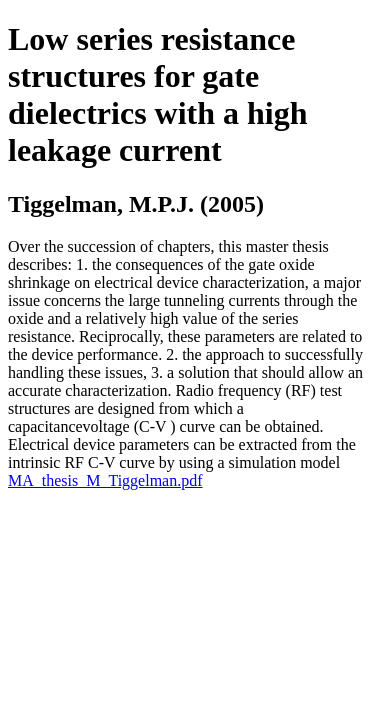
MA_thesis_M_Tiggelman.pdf (105, 480)
